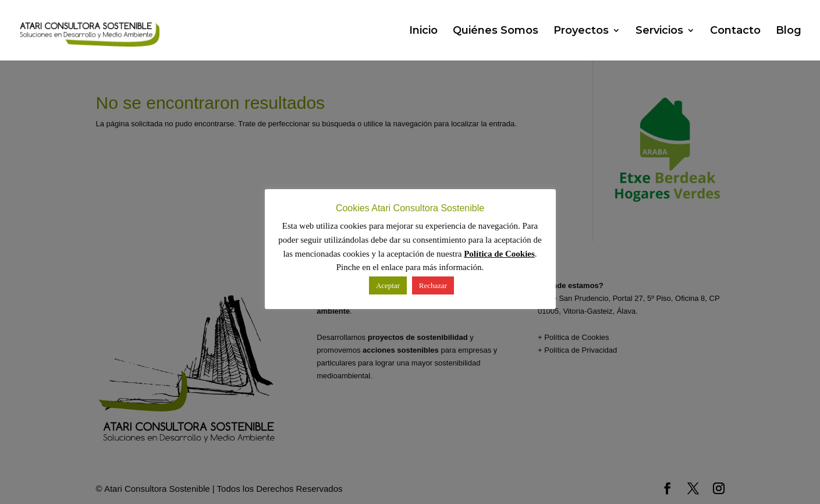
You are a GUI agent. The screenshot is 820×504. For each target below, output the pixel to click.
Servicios (659, 31)
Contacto (735, 31)
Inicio (423, 31)
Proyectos (581, 31)
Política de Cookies (499, 254)
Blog (789, 31)
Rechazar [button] (433, 285)
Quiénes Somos (496, 31)
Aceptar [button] (388, 285)
